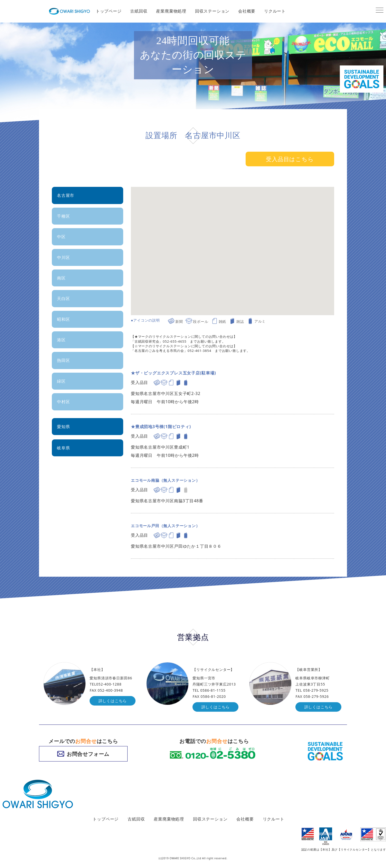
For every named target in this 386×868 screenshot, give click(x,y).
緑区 (61, 381)
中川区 (63, 257)
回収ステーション (212, 11)
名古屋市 (66, 195)
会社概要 (247, 11)
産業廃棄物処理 (171, 11)
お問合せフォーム (83, 754)
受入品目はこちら (290, 159)
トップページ (109, 11)
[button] (301, 195)
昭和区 (63, 319)
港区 (61, 340)
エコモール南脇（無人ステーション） (168, 480)
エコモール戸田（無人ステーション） (168, 526)
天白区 (63, 298)
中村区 (63, 402)
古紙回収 (139, 11)
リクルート (275, 11)
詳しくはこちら (113, 701)
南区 (61, 278)
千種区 (63, 216)
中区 (61, 237)
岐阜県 (63, 448)
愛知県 (63, 427)
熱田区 (63, 360)
